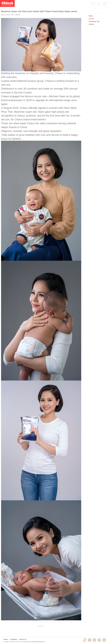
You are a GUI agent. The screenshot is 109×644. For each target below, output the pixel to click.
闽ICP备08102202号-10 (39, 642)
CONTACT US (23, 639)
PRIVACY (6, 639)
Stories (91, 24)
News (91, 16)
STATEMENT (14, 639)
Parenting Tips (94, 21)
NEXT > (42, 626)
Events (91, 19)
